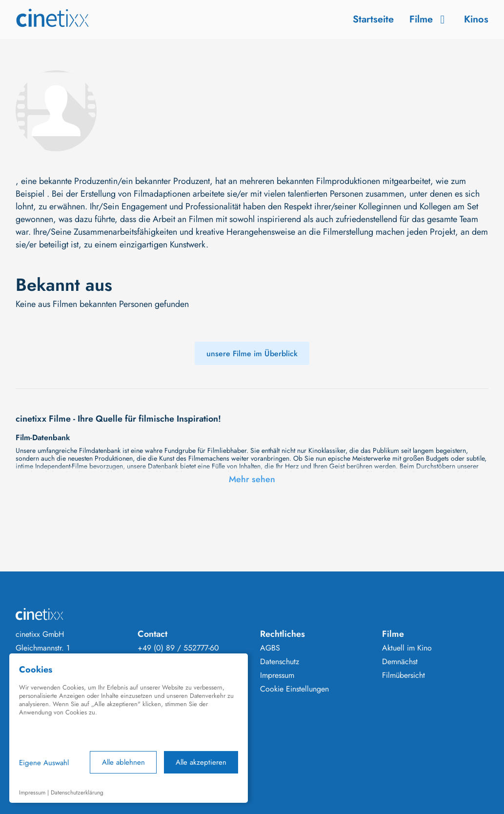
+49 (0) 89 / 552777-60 (178, 648)
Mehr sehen (252, 479)
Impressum (277, 675)
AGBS (270, 648)
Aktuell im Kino (407, 648)
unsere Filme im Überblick (252, 354)
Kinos (476, 19)
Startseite (373, 19)
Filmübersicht (403, 675)
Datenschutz (280, 662)
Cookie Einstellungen (294, 689)
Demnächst (400, 662)
